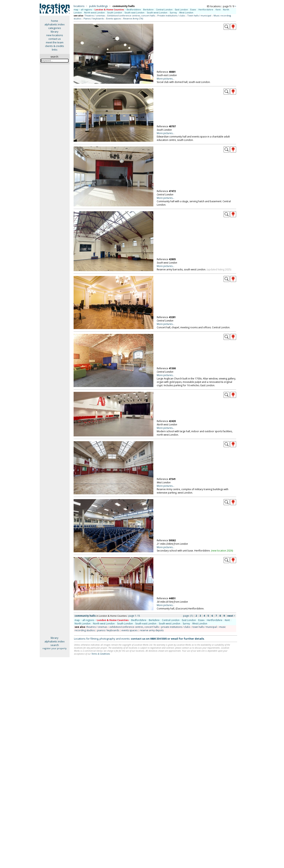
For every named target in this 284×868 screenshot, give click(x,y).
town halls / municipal (205, 627)
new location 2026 (222, 551)
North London (83, 624)
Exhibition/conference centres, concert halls (131, 15)
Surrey (173, 12)
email (175, 639)
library (55, 32)
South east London (134, 12)
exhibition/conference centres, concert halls (134, 627)
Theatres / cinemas (95, 15)
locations (79, 6)
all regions (86, 9)
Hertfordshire (206, 9)
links (55, 50)
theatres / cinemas (97, 627)
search (55, 645)
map (76, 9)
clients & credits (55, 46)
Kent (218, 9)
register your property (55, 648)
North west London (94, 12)
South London (115, 12)
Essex (193, 9)
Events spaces (113, 18)
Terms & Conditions (101, 654)
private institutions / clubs (176, 627)
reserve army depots (152, 630)
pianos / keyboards (108, 630)
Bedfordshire (134, 9)
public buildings (99, 6)
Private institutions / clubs (171, 15)
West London (186, 12)
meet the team (55, 42)
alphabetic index (55, 24)
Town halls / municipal (199, 15)
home (55, 21)
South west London (157, 12)
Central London (164, 9)
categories (55, 28)
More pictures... (166, 79)
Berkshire (148, 9)
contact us (55, 39)
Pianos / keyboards (94, 18)
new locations (55, 35)
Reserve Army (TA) (133, 18)
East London (181, 9)
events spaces (129, 630)
